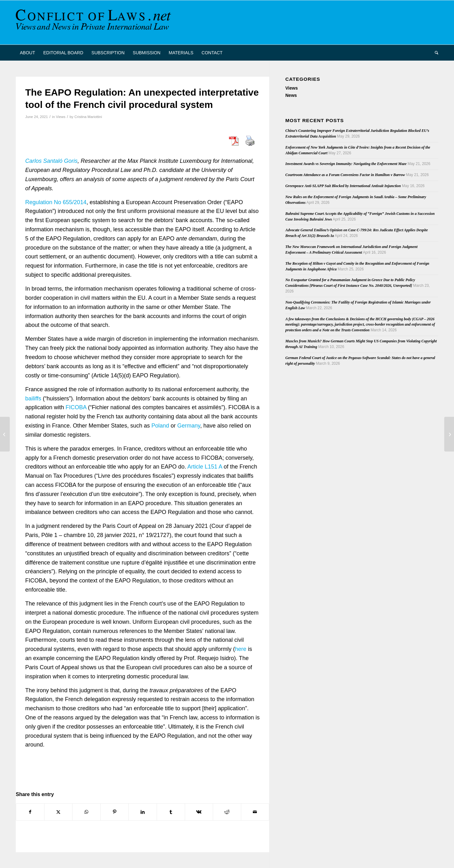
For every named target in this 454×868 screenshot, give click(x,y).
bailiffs (33, 399)
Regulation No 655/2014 (56, 202)
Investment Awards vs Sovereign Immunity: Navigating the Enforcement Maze (346, 164)
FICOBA (76, 407)
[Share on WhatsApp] (86, 812)
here (241, 649)
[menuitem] (27, 53)
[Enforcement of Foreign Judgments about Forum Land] (449, 434)
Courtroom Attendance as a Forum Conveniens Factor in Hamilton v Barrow (345, 175)
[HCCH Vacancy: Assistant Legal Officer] (5, 434)
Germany (189, 426)
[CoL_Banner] (95, 22)
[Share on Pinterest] (114, 812)
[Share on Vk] (199, 812)
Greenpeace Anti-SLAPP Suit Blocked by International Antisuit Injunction (343, 186)
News (291, 95)
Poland (160, 426)
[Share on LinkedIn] (143, 812)
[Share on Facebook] (30, 812)
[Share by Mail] (255, 812)
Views (61, 117)
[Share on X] (58, 812)
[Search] (434, 53)
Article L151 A (205, 467)
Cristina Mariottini (88, 117)
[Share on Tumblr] (171, 812)
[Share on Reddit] (227, 812)
